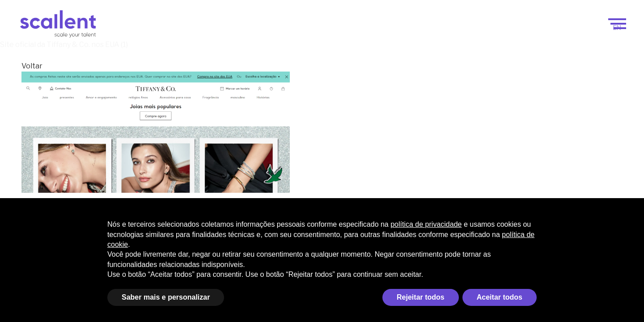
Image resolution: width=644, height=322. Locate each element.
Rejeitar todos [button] (421, 297)
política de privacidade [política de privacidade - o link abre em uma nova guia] (426, 224)
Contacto (576, 28)
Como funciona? (399, 28)
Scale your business (227, 28)
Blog (536, 28)
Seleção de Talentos (478, 28)
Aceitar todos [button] (500, 297)
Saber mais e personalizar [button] (166, 297)
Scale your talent (319, 28)
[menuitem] (617, 28)
